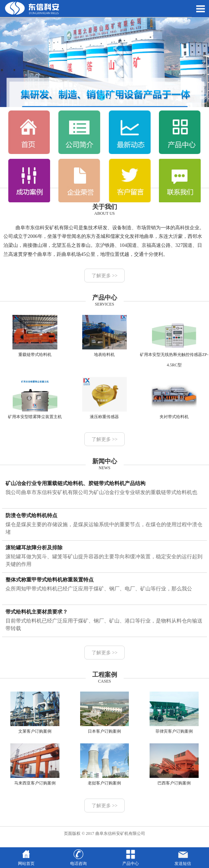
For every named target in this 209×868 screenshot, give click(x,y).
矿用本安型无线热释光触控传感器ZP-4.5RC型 (174, 341)
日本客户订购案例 (104, 713)
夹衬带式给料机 (174, 398)
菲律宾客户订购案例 (174, 713)
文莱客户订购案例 (35, 713)
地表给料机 (104, 336)
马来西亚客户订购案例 (35, 764)
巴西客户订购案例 (174, 764)
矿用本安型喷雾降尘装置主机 (35, 398)
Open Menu (200, 9)
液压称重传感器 (104, 398)
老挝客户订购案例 (104, 764)
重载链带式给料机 (35, 336)
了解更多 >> (104, 276)
